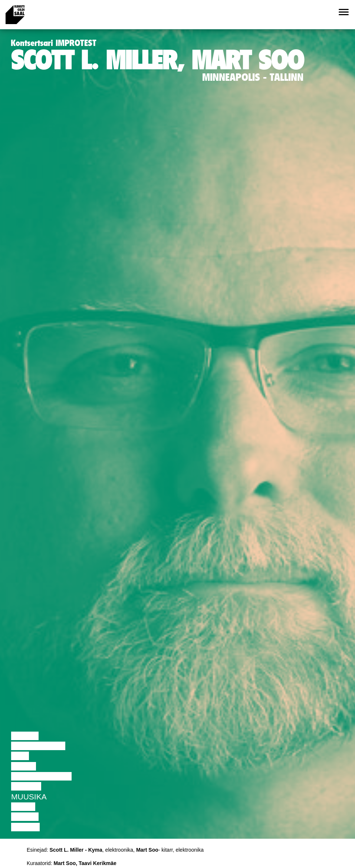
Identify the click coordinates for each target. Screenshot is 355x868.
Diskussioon (38, 746)
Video (23, 807)
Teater (26, 786)
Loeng (25, 736)
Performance (41, 776)
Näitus (25, 827)
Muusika (29, 797)
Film (20, 756)
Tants (24, 766)
